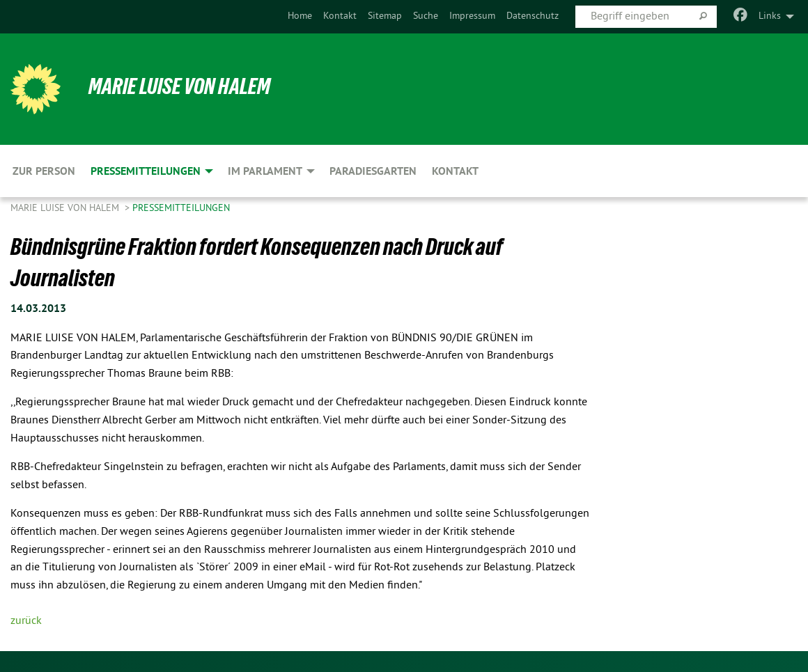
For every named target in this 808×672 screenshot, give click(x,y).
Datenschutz (533, 16)
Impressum (472, 16)
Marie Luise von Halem (179, 86)
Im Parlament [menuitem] (265, 171)
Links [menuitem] (770, 16)
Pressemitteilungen (181, 209)
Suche (426, 16)
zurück (26, 621)
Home (300, 16)
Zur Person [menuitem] (44, 171)
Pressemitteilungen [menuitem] (146, 171)
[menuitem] (300, 17)
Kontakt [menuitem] (455, 171)
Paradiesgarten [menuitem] (373, 171)
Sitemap (385, 16)
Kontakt (340, 16)
